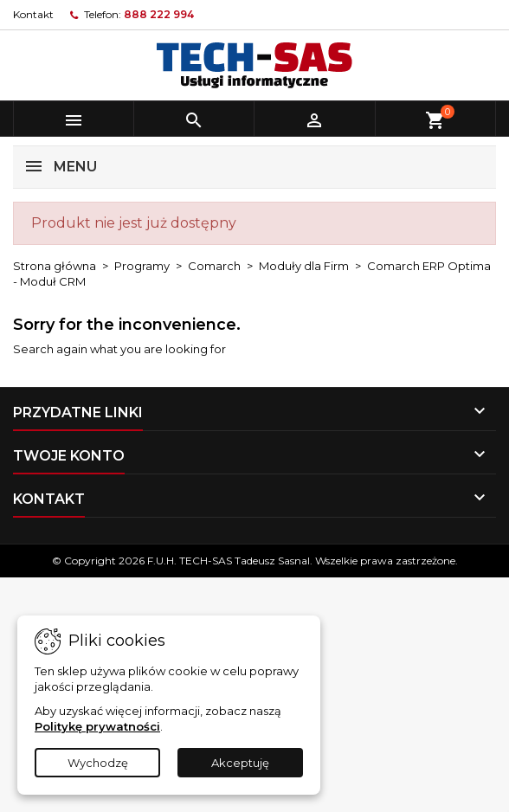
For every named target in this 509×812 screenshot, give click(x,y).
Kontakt (33, 14)
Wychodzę (98, 763)
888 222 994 (159, 14)
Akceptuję (240, 763)
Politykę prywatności (97, 726)
